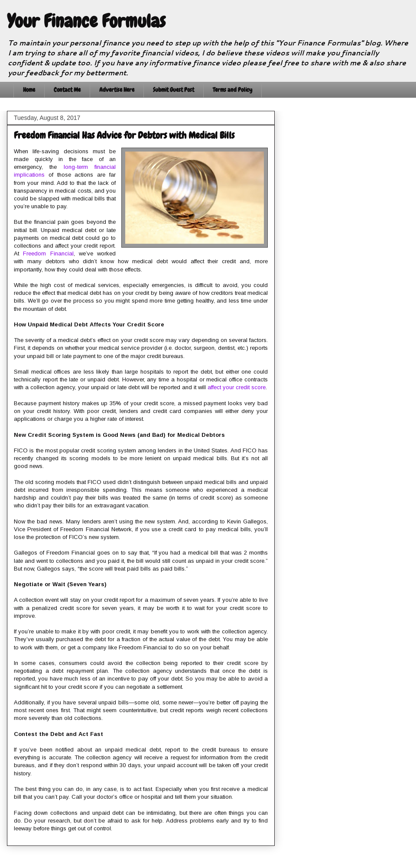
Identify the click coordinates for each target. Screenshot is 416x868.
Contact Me (67, 90)
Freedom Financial (48, 253)
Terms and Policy (232, 90)
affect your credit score (237, 387)
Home (29, 90)
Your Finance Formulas (86, 21)
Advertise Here (117, 90)
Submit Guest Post (174, 90)
